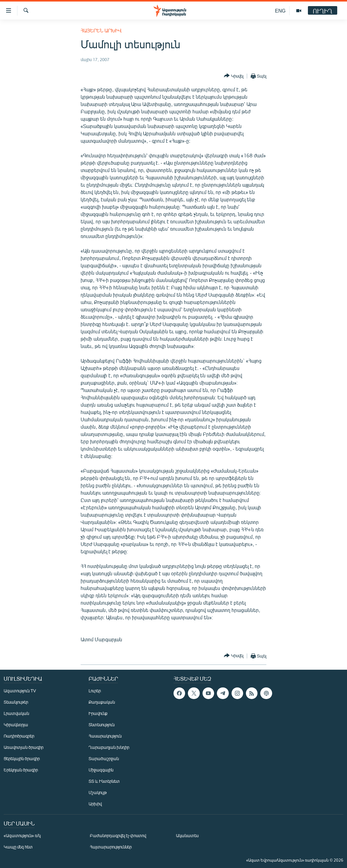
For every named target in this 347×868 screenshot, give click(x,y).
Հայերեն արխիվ (101, 30)
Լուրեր (95, 691)
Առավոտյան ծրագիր (24, 747)
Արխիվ (95, 804)
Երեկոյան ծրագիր (21, 770)
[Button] (234, 76)
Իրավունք (98, 713)
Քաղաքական (102, 702)
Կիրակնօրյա (16, 725)
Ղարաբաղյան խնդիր (109, 747)
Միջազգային (101, 770)
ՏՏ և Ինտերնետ (104, 781)
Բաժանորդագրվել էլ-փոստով (118, 835)
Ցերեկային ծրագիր (22, 758)
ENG (280, 11)
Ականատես (187, 835)
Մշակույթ (98, 792)
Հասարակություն (105, 736)
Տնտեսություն (102, 725)
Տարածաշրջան (104, 758)
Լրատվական (16, 713)
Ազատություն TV (20, 691)
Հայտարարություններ (111, 847)
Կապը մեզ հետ (18, 847)
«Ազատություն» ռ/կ (22, 835)
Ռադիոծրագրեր (19, 736)
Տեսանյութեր (16, 702)
